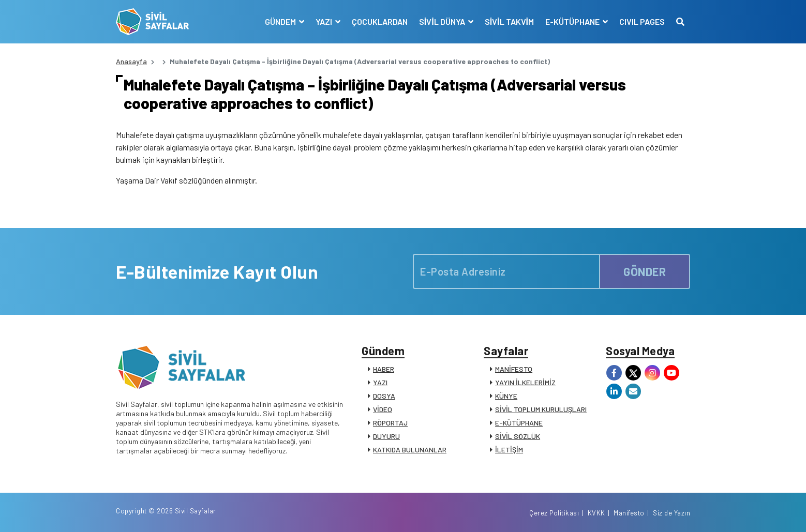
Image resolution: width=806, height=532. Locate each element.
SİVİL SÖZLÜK (518, 436)
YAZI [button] (325, 21)
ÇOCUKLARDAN (380, 21)
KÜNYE (506, 396)
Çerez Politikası (554, 513)
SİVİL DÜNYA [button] (443, 21)
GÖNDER (645, 271)
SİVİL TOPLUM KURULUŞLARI (541, 409)
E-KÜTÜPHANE (519, 423)
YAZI (380, 382)
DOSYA (384, 396)
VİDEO (383, 409)
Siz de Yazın (671, 513)
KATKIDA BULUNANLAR (410, 450)
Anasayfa (131, 61)
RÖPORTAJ (390, 423)
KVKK (596, 513)
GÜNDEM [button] (281, 21)
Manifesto (629, 513)
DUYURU (386, 436)
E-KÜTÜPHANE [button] (573, 21)
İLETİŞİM (509, 450)
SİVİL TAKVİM (509, 21)
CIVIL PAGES (642, 21)
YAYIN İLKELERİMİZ (525, 382)
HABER (384, 369)
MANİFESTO (514, 369)
